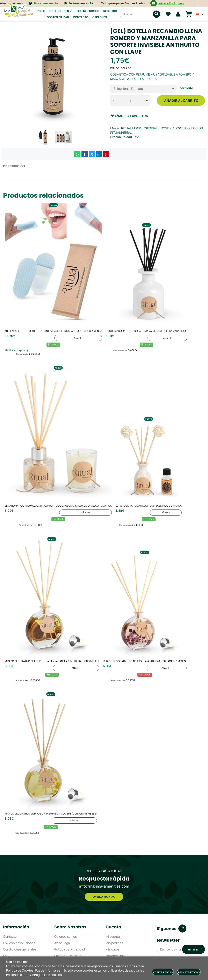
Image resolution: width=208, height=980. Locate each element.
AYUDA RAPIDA (104, 864)
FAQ (6, 924)
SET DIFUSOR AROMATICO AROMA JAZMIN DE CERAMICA (149, 498)
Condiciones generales (20, 918)
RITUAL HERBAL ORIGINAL (139, 128)
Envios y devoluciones (19, 911)
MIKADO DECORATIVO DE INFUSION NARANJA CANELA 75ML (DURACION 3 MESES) (52, 644)
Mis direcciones (117, 924)
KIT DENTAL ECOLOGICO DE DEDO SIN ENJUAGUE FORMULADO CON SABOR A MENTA (53, 331)
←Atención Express (178, 3)
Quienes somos (66, 905)
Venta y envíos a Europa (20, 937)
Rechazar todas (189, 972)
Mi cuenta (113, 905)
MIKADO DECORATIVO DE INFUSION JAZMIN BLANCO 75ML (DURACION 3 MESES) (51, 788)
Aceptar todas (163, 972)
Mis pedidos (114, 911)
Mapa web (10, 930)
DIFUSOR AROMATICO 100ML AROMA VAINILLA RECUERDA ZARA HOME (146, 331)
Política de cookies (68, 924)
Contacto (10, 905)
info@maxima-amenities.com (104, 852)
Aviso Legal (62, 911)
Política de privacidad (70, 918)
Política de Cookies (20, 970)
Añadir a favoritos (129, 116)
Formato (186, 88)
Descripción (14, 166)
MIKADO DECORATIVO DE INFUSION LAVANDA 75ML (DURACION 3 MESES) (145, 644)
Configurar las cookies (46, 975)
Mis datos (113, 918)
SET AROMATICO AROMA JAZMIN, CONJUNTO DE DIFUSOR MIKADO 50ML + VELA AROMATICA (58, 498)
